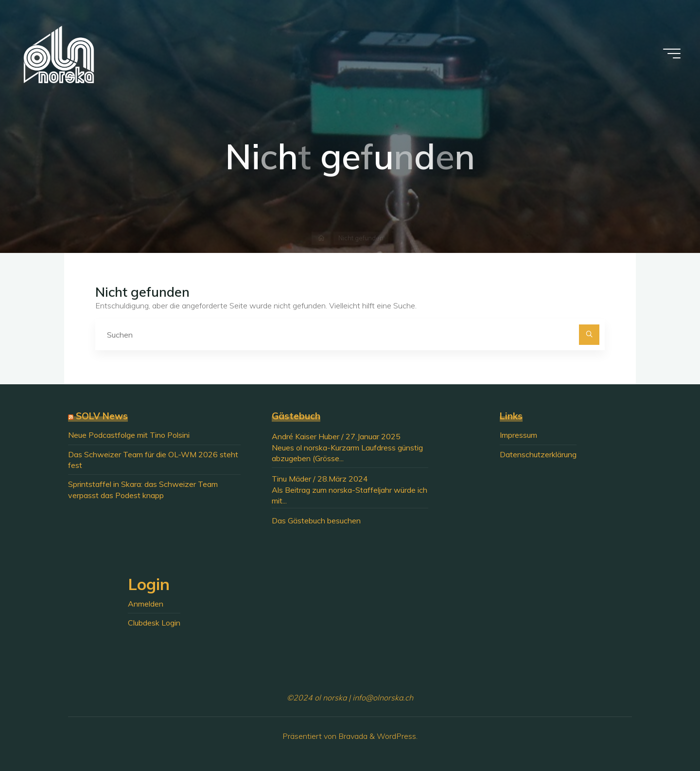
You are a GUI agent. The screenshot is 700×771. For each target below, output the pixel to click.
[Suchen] (589, 335)
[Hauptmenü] (672, 54)
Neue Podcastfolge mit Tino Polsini (129, 435)
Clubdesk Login (154, 623)
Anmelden (146, 604)
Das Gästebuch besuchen (316, 520)
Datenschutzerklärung (538, 454)
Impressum (518, 435)
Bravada (352, 736)
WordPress (396, 736)
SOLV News (102, 416)
